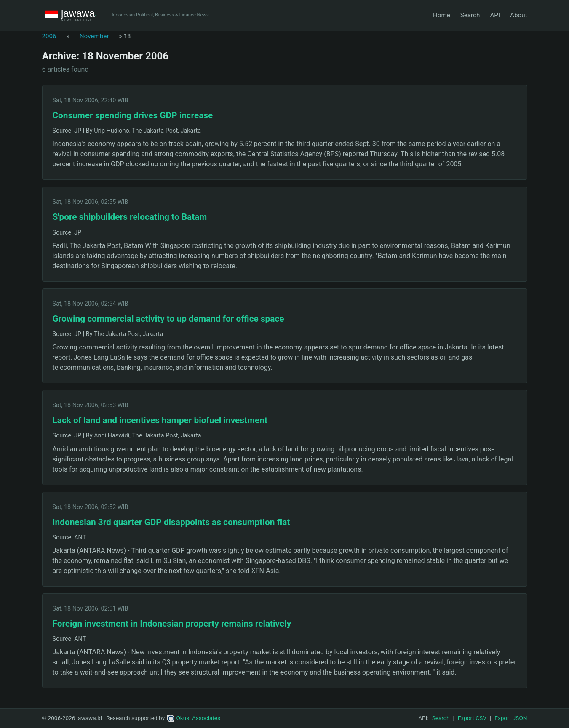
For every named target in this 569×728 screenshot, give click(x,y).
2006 (49, 36)
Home (442, 15)
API (495, 15)
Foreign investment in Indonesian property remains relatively (172, 624)
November (94, 36)
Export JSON (511, 718)
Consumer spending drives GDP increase (133, 115)
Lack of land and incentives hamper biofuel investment (160, 420)
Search (470, 15)
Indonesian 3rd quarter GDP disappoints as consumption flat (171, 522)
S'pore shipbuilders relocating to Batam (130, 217)
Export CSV (472, 718)
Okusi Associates (194, 718)
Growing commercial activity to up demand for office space (168, 319)
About (518, 15)
